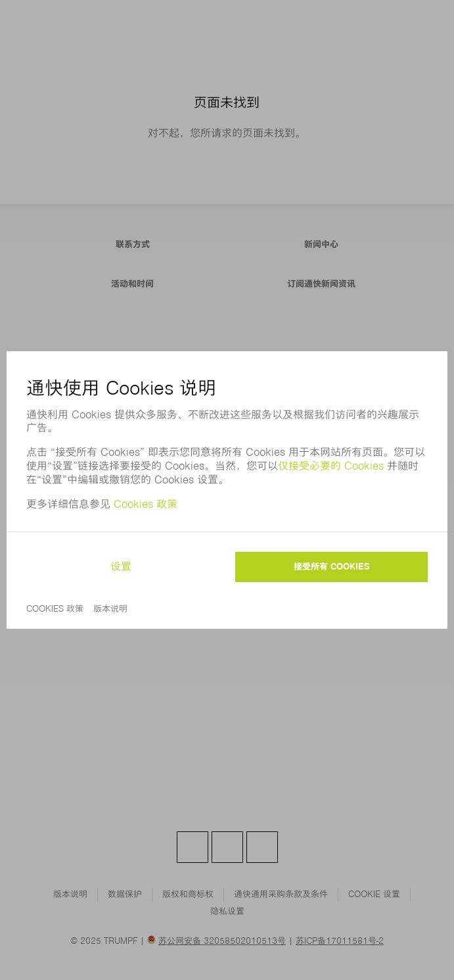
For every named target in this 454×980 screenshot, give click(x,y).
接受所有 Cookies (332, 567)
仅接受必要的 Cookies (332, 466)
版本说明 (110, 609)
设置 (121, 567)
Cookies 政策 (146, 504)
